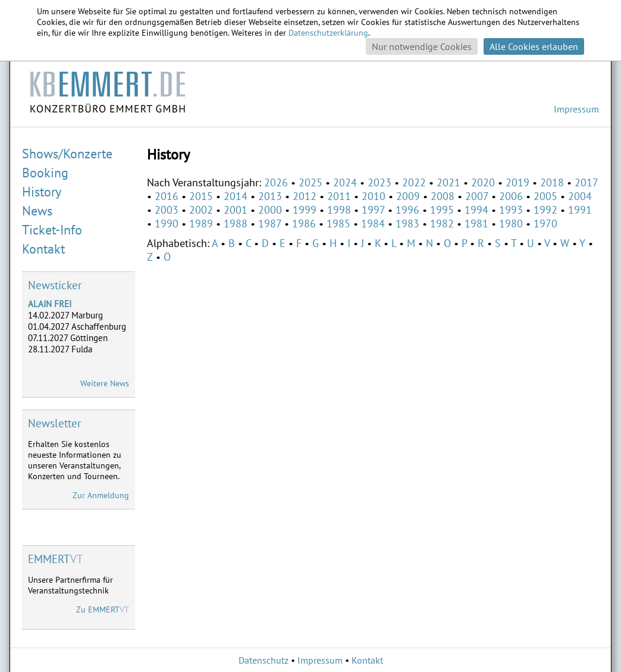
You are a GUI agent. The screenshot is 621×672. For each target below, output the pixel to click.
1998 (339, 210)
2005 (545, 196)
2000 (270, 210)
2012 (305, 196)
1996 (407, 210)
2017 (586, 182)
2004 (580, 196)
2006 (511, 196)
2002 (201, 210)
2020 (483, 182)
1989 (201, 224)
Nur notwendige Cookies (422, 46)
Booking (45, 173)
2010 (374, 196)
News (37, 211)
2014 (236, 196)
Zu (103, 610)
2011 (339, 196)
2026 (276, 182)
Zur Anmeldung (101, 495)
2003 (167, 210)
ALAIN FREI (50, 304)
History (42, 192)
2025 (310, 182)
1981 (476, 224)
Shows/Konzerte (67, 154)
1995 (442, 210)
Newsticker (55, 285)
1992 (545, 210)
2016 (167, 196)
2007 (477, 196)
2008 (443, 196)
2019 (517, 182)
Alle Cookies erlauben (534, 46)
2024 (345, 182)
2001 (236, 210)
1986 (304, 224)
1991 (580, 210)
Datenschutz (264, 660)
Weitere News (105, 383)
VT (56, 559)
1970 (545, 224)
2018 (552, 182)
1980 (511, 224)
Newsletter (54, 423)
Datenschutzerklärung (328, 33)
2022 (414, 182)
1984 (373, 224)
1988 (236, 224)
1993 (511, 210)
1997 (373, 210)
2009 (408, 196)
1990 (167, 224)
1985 (338, 224)
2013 (270, 196)
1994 (476, 210)
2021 (448, 182)
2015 (201, 196)
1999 (305, 210)
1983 (407, 224)
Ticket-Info (52, 230)
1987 (270, 224)
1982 (442, 224)
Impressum (576, 109)
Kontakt (43, 249)
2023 (379, 182)
